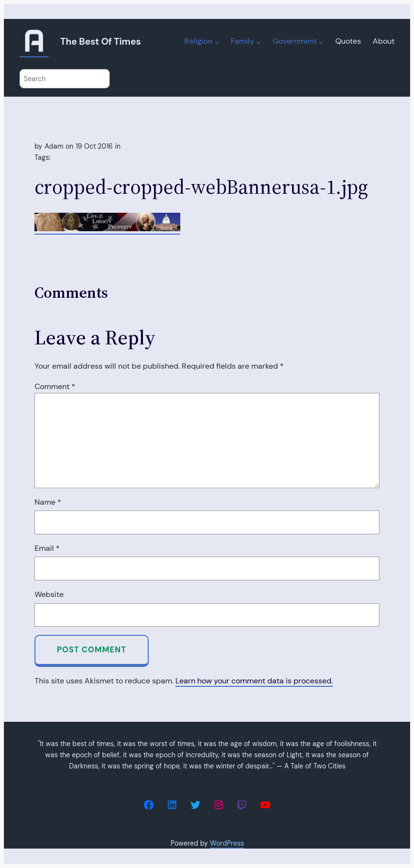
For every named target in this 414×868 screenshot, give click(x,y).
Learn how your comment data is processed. (254, 681)
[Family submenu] (259, 42)
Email (47, 548)
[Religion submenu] (217, 42)
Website (49, 594)
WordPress (227, 843)
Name (48, 502)
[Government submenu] (321, 42)
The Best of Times (101, 42)
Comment (55, 386)
